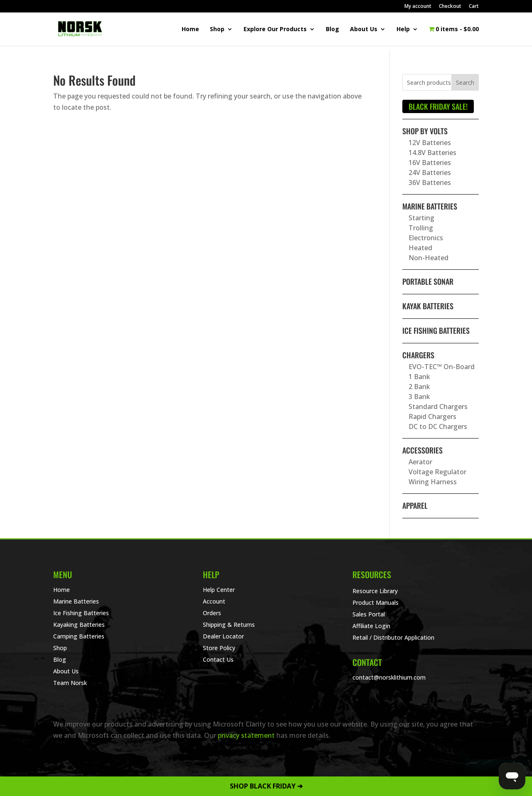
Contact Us (218, 659)
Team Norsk (70, 683)
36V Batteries (430, 182)
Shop (217, 30)
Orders (212, 613)
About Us (364, 30)
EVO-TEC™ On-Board (442, 367)
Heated (420, 248)
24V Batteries (430, 173)
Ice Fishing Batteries (436, 330)
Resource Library (375, 591)
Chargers (418, 355)
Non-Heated (429, 258)
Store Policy (219, 648)
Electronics (426, 238)
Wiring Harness (433, 482)
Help (403, 30)
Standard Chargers (438, 407)
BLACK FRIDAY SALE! (438, 106)
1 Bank (419, 377)
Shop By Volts (425, 131)
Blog (332, 30)
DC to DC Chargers (438, 426)
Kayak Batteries (428, 306)
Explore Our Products (275, 30)
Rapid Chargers (432, 416)
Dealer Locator (223, 636)
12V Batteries (430, 143)
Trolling (421, 228)
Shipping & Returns (229, 625)
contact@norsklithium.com (389, 677)
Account (214, 601)
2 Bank (419, 387)
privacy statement (246, 735)
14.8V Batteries (432, 153)
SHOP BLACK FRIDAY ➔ (266, 786)
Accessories (422, 450)
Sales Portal (369, 614)
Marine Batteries (430, 206)
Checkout (450, 7)
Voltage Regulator (437, 472)
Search (465, 83)
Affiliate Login (371, 626)
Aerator (420, 462)
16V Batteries (430, 163)
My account (418, 7)
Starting (421, 218)
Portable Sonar (428, 281)
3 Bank (419, 397)
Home (190, 30)
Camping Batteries (79, 636)
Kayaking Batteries (79, 625)
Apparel (415, 505)
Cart (474, 7)
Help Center (219, 590)
